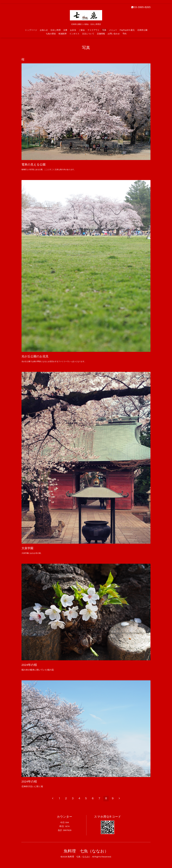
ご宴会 (82, 30)
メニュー (113, 30)
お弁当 (73, 30)
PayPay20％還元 (127, 30)
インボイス (74, 34)
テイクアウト (94, 30)
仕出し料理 (56, 30)
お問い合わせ (114, 34)
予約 (124, 34)
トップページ (31, 30)
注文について (88, 34)
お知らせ (44, 30)
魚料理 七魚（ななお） (86, 851)
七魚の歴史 (51, 34)
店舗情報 (101, 34)
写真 (104, 30)
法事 (65, 30)
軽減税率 (63, 34)
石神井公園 (142, 30)
